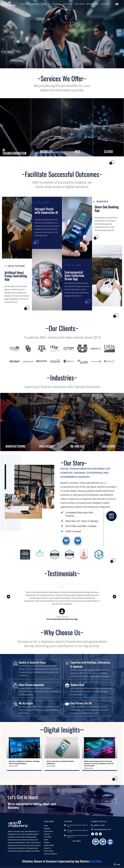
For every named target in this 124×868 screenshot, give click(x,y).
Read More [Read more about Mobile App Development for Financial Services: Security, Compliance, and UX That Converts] (89, 768)
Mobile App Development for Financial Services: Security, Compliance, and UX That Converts (99, 764)
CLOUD (108, 152)
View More (77, 841)
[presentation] (2, 126)
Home (46, 826)
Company (47, 828)
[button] (57, 66)
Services (47, 834)
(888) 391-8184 (99, 825)
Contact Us (105, 4)
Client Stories (80, 4)
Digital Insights (49, 845)
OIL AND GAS (77, 446)
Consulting (47, 837)
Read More (36, 851)
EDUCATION (108, 446)
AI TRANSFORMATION (14, 151)
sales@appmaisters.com (102, 829)
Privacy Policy (49, 851)
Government (25, 4)
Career (46, 840)
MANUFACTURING (15, 446)
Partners (47, 843)
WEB (77, 152)
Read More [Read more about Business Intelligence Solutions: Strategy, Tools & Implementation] (13, 766)
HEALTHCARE (46, 446)
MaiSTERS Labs (93, 4)
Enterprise (35, 4)
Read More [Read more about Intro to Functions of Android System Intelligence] (51, 766)
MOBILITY (46, 152)
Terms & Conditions (50, 854)
